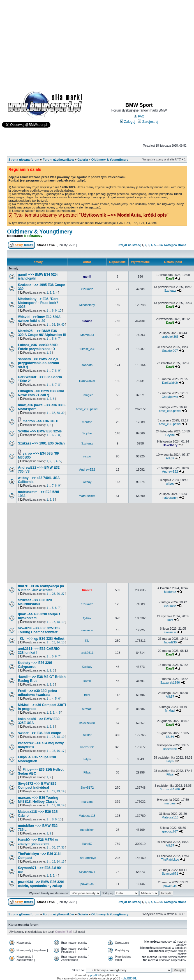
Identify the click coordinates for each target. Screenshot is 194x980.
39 (58, 325)
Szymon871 (87, 872)
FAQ (139, 116)
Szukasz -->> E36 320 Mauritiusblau (35, 602)
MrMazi (87, 709)
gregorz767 (170, 831)
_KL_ (87, 641)
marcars (87, 802)
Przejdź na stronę (129, 245)
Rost (170, 620)
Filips (87, 759)
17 (53, 622)
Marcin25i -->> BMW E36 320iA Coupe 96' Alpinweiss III (42, 333)
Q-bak (87, 618)
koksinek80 (87, 723)
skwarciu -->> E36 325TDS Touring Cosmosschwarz (39, 630)
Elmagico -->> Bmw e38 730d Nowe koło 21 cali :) (41, 393)
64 (161, 245)
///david (87, 321)
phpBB (94, 975)
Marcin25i (87, 335)
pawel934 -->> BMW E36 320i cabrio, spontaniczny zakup (41, 884)
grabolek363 (170, 337)
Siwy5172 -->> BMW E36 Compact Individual (37, 786)
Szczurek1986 (170, 682)
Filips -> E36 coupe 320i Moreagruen (37, 759)
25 (53, 594)
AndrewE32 (87, 469)
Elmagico (87, 395)
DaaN (170, 278)
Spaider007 (170, 351)
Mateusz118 (87, 816)
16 (58, 751)
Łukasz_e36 (87, 349)
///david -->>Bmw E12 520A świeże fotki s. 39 (39, 319)
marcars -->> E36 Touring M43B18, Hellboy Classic (38, 800)
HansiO (87, 844)
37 (53, 413)
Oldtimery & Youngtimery (110, 160)
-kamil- (87, 681)
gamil (87, 276)
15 (63, 642)
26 (58, 594)
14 (58, 642)
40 (63, 325)
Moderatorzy (33, 236)
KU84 (170, 737)
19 (63, 622)
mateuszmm (87, 496)
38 (53, 325)
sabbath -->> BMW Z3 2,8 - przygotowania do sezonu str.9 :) (39, 363)
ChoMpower (170, 397)
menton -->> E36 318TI (41, 421)
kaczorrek (87, 747)
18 (58, 622)
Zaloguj (127, 122)
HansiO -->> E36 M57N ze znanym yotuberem (38, 842)
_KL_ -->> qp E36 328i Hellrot (41, 639)
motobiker (87, 830)
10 (60, 311)
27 (63, 594)
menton (87, 422)
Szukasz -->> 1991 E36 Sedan (41, 443)
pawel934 (87, 884)
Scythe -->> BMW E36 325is (40, 431)
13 (53, 642)
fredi (87, 695)
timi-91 (87, 590)
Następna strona (175, 245)
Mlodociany (87, 305)
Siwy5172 (87, 788)
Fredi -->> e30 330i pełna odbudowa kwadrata (37, 693)
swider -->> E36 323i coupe (39, 733)
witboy (87, 482)
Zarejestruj (148, 122)
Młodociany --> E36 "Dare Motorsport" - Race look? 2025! (38, 303)
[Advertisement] (97, 42)
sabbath (87, 365)
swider (87, 735)
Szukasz (87, 289)
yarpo (87, 456)
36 (53, 848)
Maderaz (170, 592)
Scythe (87, 433)
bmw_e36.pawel (87, 409)
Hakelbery (170, 445)
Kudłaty (87, 667)
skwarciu (87, 630)
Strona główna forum (24, 160)
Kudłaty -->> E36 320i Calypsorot (35, 665)
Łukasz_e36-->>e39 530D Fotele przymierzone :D (38, 347)
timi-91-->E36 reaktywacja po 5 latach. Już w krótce (41, 588)
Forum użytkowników (58, 160)
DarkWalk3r (87, 381)
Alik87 (170, 458)
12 (53, 791)
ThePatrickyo (87, 858)
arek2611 (87, 653)
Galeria (83, 160)
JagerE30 (170, 642)
